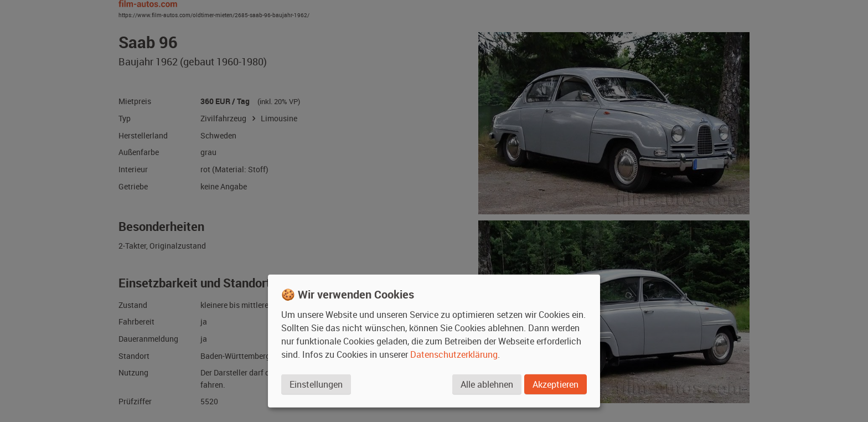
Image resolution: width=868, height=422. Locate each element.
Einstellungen (316, 384)
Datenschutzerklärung (454, 354)
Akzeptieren (556, 384)
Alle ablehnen (487, 384)
